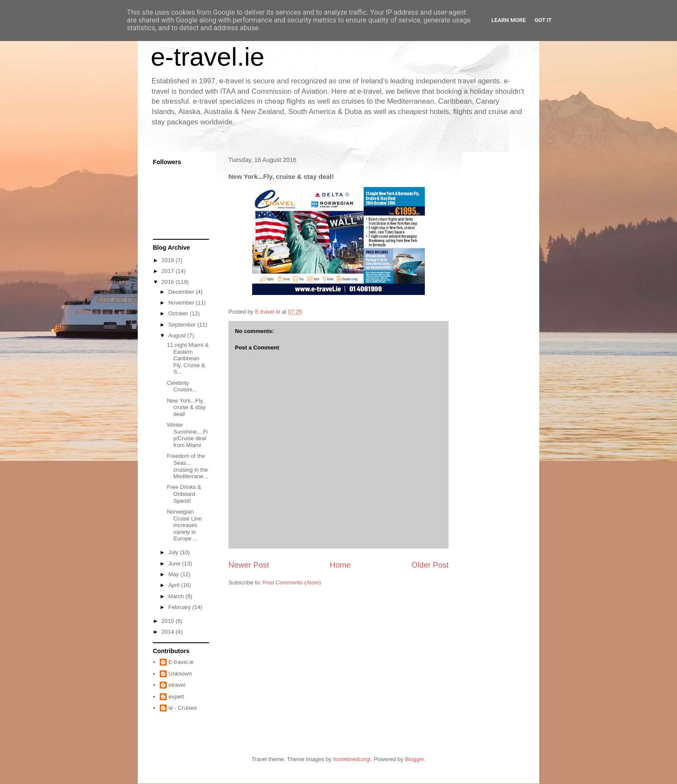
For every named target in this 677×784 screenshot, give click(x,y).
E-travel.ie (181, 662)
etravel (177, 685)
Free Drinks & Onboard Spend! (184, 494)
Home (340, 565)
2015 (169, 621)
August (178, 335)
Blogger (414, 759)
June (175, 563)
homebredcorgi (352, 759)
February (180, 607)
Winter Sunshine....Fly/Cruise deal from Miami (187, 435)
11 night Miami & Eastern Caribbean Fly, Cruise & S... (188, 358)
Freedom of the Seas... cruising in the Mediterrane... (187, 466)
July (174, 552)
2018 (169, 260)
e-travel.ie (207, 57)
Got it (543, 20)
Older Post (430, 565)
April (175, 585)
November (182, 303)
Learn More (509, 20)
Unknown (180, 674)
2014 (169, 632)
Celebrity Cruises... (182, 386)
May (174, 574)
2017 (169, 271)
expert (176, 697)
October (179, 313)
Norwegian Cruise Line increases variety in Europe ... (184, 525)
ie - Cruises (183, 708)
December (182, 292)
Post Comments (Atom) (292, 582)
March (177, 596)
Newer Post (249, 565)
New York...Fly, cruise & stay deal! (186, 407)
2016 (169, 282)
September (183, 325)
